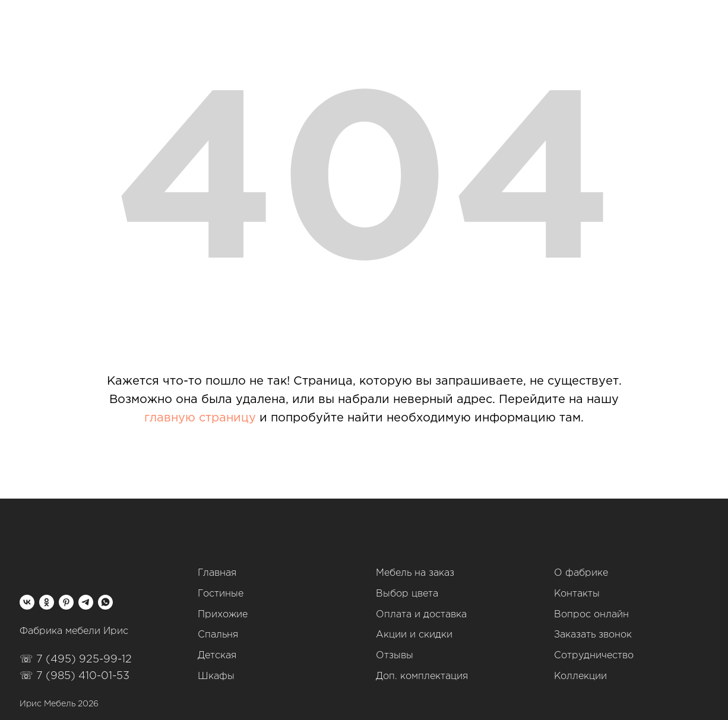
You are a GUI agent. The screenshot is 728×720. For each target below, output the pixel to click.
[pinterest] (66, 602)
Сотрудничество (594, 656)
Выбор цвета (407, 594)
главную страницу (200, 418)
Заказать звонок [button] (593, 635)
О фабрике (581, 573)
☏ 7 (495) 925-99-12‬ (76, 659)
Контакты (577, 594)
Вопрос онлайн (591, 615)
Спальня (218, 635)
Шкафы (216, 676)
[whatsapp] (105, 602)
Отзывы (395, 656)
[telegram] (86, 602)
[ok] (47, 602)
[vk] (27, 602)
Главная (217, 573)
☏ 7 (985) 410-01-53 (75, 676)
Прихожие (223, 615)
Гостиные (221, 594)
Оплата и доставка (421, 615)
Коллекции (580, 676)
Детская (217, 656)
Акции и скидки (414, 635)
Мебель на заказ (415, 573)
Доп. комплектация (422, 676)
